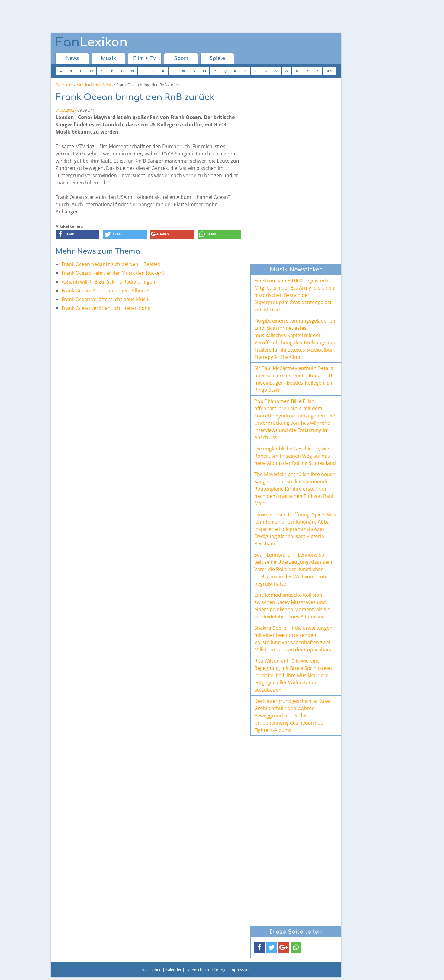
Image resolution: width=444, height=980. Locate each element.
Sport (181, 58)
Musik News (102, 85)
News (72, 58)
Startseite (64, 85)
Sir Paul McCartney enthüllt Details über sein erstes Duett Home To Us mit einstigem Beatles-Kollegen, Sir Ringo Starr (294, 379)
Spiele (217, 58)
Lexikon (92, 42)
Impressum (240, 970)
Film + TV (145, 58)
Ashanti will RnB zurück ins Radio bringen (108, 282)
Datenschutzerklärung (205, 970)
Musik (108, 58)
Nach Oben (151, 970)
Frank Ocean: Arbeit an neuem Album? (105, 290)
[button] (77, 234)
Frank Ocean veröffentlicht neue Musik (105, 299)
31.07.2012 (65, 110)
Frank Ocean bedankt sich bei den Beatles (113, 264)
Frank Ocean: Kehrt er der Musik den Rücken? (113, 273)
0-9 (330, 71)
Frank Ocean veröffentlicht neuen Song (106, 308)
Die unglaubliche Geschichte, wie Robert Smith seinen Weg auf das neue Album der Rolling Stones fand (295, 456)
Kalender (174, 970)
